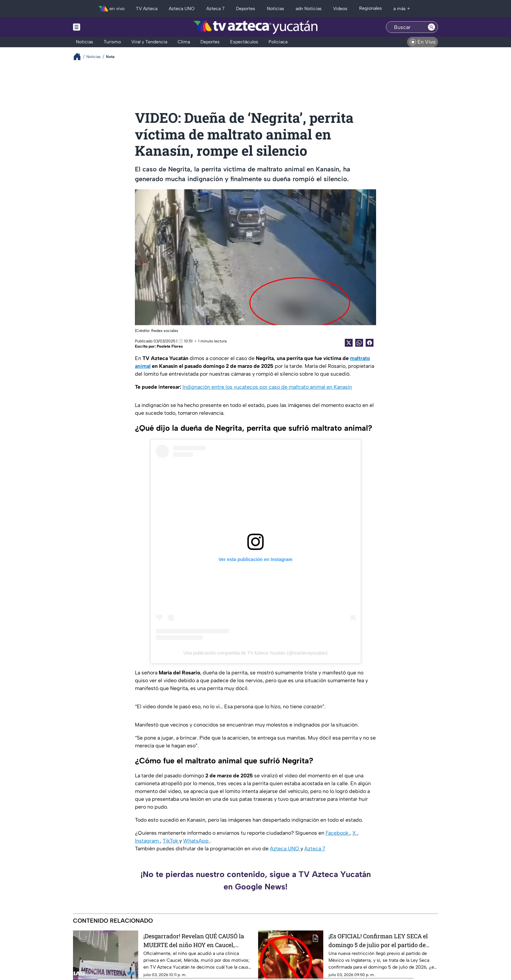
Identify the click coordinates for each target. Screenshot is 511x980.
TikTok (171, 841)
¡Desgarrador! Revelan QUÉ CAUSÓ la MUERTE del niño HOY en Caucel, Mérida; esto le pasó (194, 940)
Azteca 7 (315, 849)
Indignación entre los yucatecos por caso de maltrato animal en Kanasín (267, 387)
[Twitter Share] (349, 343)
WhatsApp (197, 841)
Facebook (338, 833)
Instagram (147, 841)
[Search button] (431, 27)
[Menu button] (99, 27)
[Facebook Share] (370, 343)
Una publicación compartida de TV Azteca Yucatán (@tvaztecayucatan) (256, 653)
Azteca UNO (285, 849)
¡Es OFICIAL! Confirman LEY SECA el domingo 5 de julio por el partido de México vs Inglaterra (378, 940)
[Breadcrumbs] (80, 57)
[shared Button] (359, 343)
